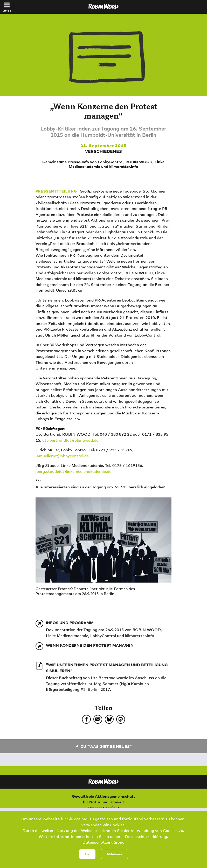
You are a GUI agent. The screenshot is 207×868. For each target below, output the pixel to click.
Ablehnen (114, 858)
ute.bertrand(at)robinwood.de (70, 440)
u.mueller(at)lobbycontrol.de (62, 456)
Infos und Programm (70, 623)
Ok (87, 858)
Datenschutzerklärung (103, 847)
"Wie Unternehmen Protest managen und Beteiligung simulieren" (107, 668)
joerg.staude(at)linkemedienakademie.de (73, 471)
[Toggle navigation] (7, 5)
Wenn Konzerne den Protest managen (90, 645)
